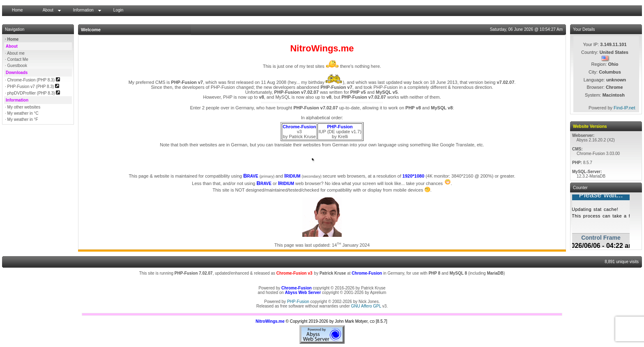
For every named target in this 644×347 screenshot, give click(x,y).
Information (83, 10)
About (48, 10)
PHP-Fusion (298, 302)
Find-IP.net (624, 108)
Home (17, 10)
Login (118, 10)
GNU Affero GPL (366, 306)
